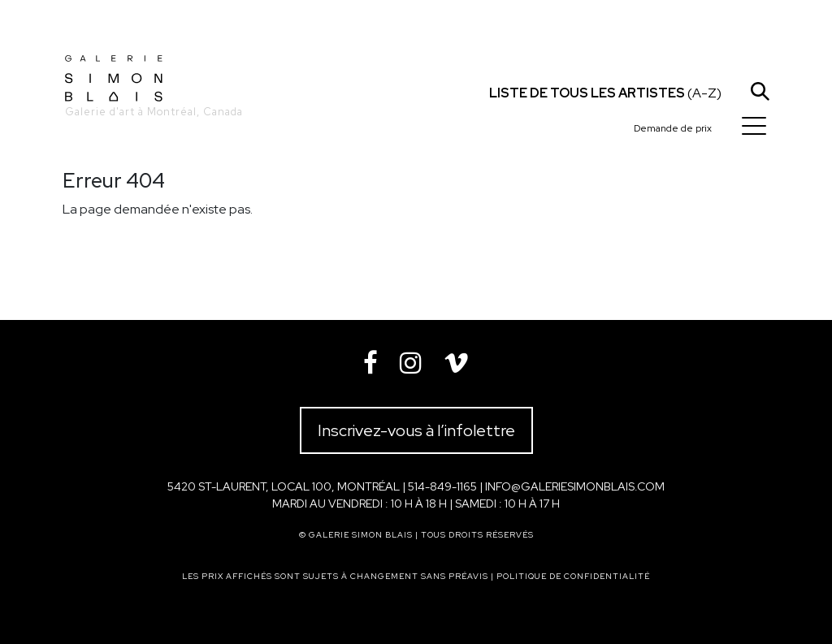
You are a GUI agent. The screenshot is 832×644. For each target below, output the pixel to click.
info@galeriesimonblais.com (575, 486)
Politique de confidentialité (573, 576)
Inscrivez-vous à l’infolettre (416, 430)
